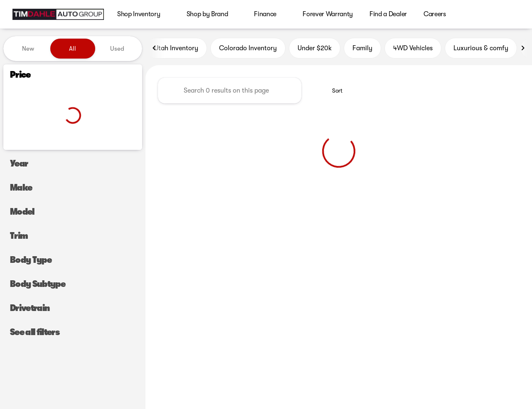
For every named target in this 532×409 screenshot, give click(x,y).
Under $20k (315, 49)
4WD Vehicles (413, 49)
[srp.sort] (333, 91)
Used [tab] (117, 49)
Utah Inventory (176, 49)
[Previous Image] (155, 49)
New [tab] (28, 49)
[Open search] (513, 15)
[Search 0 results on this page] (230, 91)
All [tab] (73, 49)
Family (362, 49)
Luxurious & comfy (481, 49)
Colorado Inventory (248, 49)
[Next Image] (523, 49)
